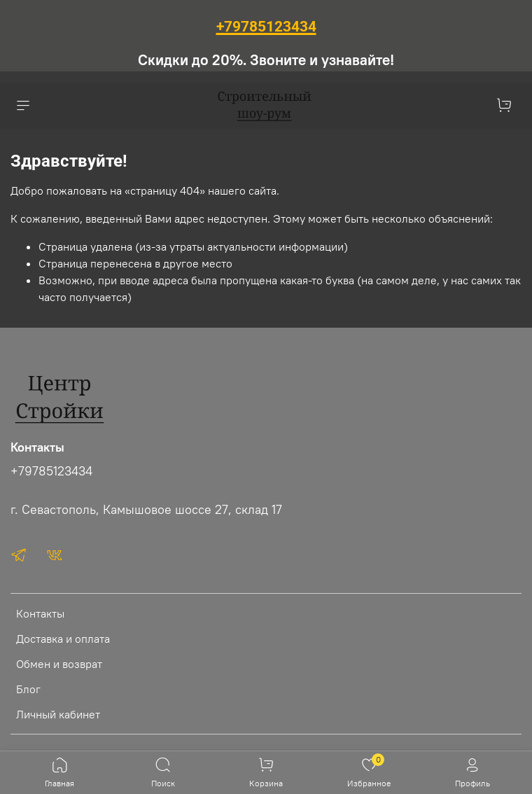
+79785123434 (51, 471)
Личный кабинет (58, 714)
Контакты (40, 613)
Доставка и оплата (63, 639)
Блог (28, 689)
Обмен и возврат (59, 664)
